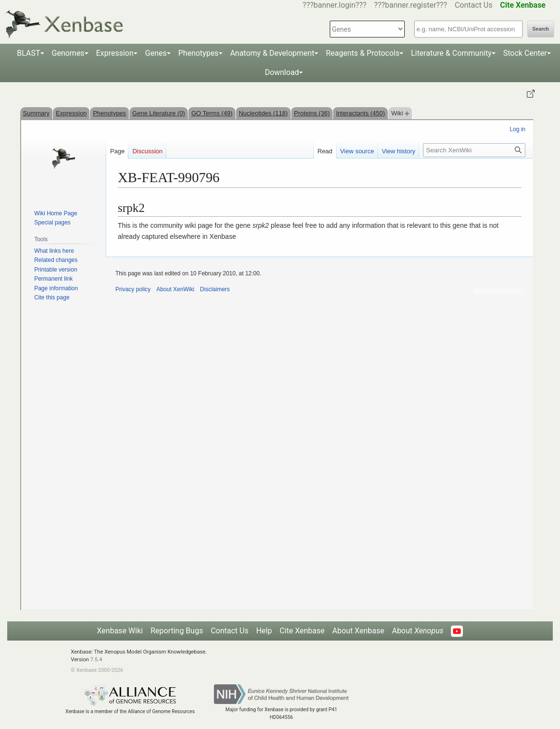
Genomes (68, 53)
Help (264, 631)
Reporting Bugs (177, 631)
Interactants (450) (361, 113)
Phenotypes (199, 53)
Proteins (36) (312, 113)
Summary (37, 113)
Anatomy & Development (272, 53)
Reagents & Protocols (363, 53)
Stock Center (525, 53)
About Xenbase (358, 631)
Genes (156, 53)
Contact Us (474, 5)
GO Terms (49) (212, 113)
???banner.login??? (335, 5)
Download (282, 72)
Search (541, 29)
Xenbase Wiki (120, 631)
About (417, 631)
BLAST (28, 53)
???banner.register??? (411, 5)
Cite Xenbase (302, 631)
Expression (115, 53)
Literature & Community (451, 53)
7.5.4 (96, 660)
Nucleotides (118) (263, 113)
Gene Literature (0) (159, 113)
